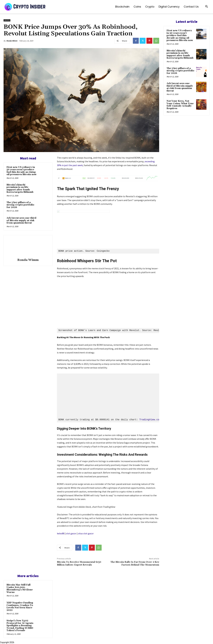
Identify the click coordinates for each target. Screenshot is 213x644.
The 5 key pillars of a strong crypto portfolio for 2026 (20, 205)
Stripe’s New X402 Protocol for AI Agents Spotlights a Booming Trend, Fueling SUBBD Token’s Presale (20, 626)
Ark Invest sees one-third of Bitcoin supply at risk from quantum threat (21, 220)
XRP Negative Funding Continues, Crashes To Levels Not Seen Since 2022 (20, 606)
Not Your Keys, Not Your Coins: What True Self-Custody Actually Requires (180, 105)
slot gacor (71, 533)
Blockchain (122, 7)
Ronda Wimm (12, 41)
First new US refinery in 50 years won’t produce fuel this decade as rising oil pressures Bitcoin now (22, 171)
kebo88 (61, 533)
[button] (206, 7)
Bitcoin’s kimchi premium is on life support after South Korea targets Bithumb (20, 189)
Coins (137, 7)
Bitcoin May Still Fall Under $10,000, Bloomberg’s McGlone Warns (20, 589)
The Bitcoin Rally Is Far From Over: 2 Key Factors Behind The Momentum (135, 563)
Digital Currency (169, 7)
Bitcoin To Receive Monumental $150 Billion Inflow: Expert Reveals (79, 563)
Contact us (191, 7)
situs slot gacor (86, 533)
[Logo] (25, 7)
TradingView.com (150, 420)
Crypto (150, 7)
